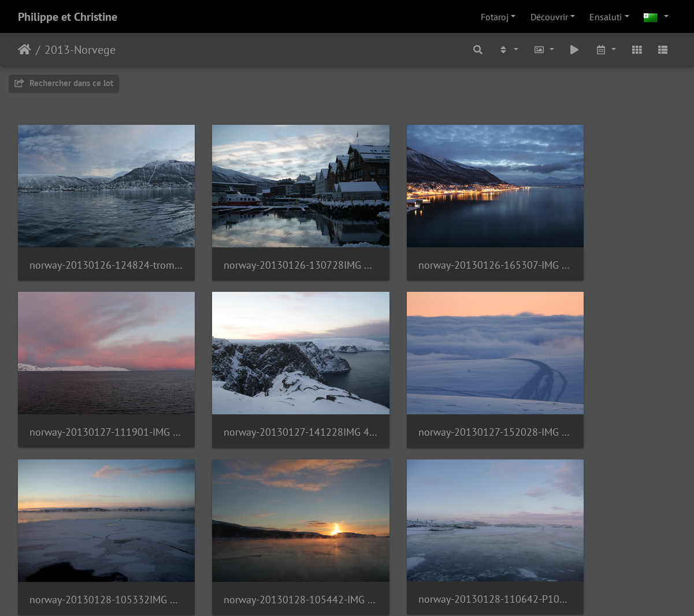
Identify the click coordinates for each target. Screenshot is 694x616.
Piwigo (378, 592)
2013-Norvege (80, 50)
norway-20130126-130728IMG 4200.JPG (262, 247)
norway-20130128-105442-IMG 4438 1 (600, 397)
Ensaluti (606, 17)
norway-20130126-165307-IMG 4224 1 (432, 247)
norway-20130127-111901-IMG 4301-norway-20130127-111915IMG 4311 (600, 247)
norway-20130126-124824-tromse (94, 247)
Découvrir (549, 17)
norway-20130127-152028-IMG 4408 (262, 397)
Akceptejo (25, 50)
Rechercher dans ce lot (64, 83)
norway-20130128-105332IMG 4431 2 (432, 397)
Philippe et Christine (68, 17)
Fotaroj (495, 17)
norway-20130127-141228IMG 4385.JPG (94, 397)
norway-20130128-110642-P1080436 (94, 546)
